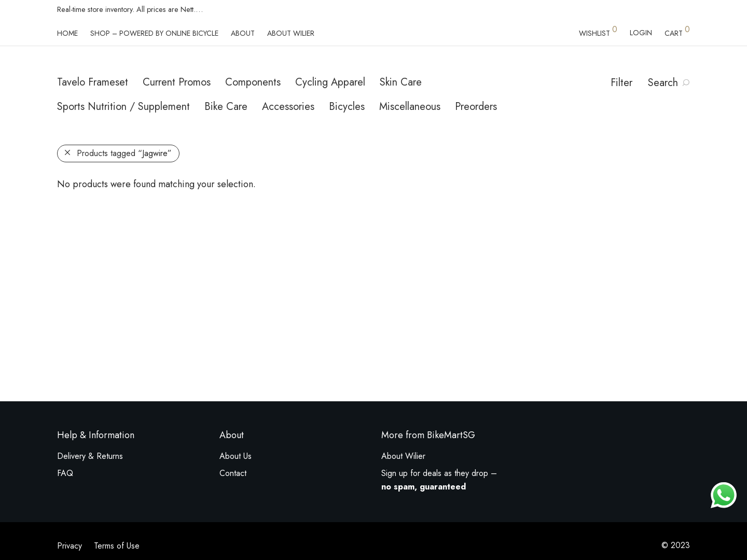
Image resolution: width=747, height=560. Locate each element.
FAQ (65, 473)
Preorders (476, 107)
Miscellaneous (410, 107)
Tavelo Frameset (93, 82)
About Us (236, 456)
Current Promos (177, 82)
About (243, 33)
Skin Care (401, 82)
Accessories (288, 107)
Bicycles (347, 107)
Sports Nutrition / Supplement (123, 107)
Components (253, 82)
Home (67, 33)
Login (641, 33)
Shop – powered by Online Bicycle (154, 33)
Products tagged (124, 153)
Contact (233, 473)
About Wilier (291, 33)
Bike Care (226, 107)
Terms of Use (117, 546)
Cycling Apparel (330, 82)
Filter (621, 83)
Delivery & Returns (90, 456)
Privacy (70, 546)
